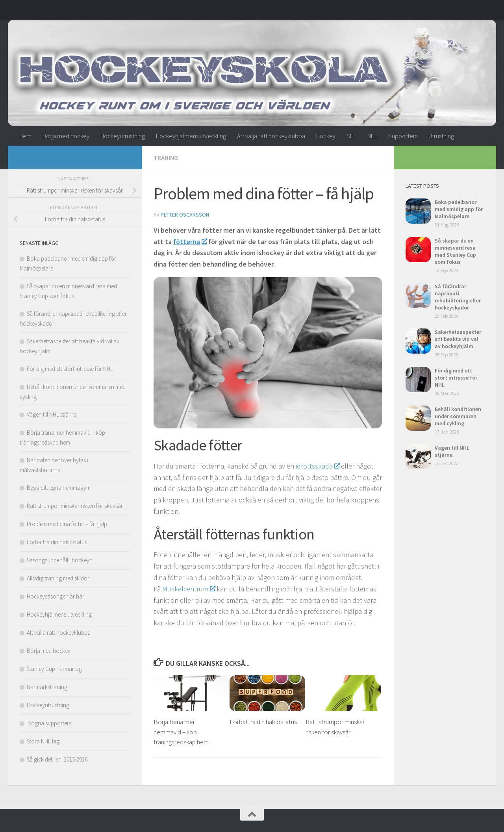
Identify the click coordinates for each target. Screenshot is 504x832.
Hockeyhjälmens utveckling (191, 136)
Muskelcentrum (189, 588)
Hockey (326, 136)
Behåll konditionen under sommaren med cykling (458, 416)
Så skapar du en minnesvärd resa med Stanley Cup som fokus (455, 251)
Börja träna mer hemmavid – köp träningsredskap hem (181, 732)
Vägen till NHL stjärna (52, 414)
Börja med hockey (66, 136)
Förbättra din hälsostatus (263, 722)
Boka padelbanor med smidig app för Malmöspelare (459, 209)
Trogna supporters (49, 723)
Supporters (403, 136)
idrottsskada (318, 466)
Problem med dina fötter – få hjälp (67, 524)
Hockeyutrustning (123, 136)
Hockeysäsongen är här (56, 596)
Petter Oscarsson (185, 214)
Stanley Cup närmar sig (54, 669)
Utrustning (441, 136)
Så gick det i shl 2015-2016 (57, 759)
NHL (372, 136)
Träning (166, 158)
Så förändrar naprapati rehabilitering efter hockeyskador (458, 297)
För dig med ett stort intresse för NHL (70, 369)
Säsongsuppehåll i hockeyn (60, 560)
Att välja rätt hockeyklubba (271, 136)
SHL (351, 136)
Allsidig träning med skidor (58, 578)
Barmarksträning (47, 687)
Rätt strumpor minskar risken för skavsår (75, 506)
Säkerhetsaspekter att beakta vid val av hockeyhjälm (458, 339)
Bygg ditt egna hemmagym (59, 488)
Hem (25, 136)
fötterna (190, 241)
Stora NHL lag (43, 741)
